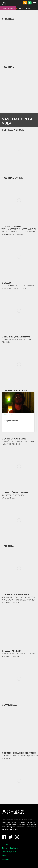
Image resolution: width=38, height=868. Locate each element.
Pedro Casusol (8, 415)
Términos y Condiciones (10, 848)
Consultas (5, 859)
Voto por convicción (11, 421)
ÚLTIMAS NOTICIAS (24, 8)
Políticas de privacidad (10, 852)
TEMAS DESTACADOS (8, 8)
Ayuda (4, 855)
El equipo (5, 844)
